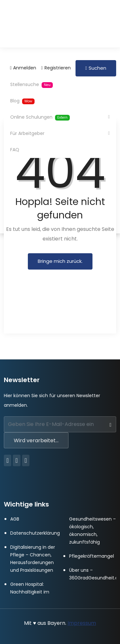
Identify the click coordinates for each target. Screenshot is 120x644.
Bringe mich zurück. (60, 261)
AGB (15, 519)
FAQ (15, 150)
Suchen (96, 68)
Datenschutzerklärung (35, 533)
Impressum (82, 623)
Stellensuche (32, 85)
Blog (22, 101)
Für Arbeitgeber (29, 133)
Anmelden (23, 68)
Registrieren (56, 68)
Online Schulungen (42, 117)
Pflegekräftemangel (92, 556)
